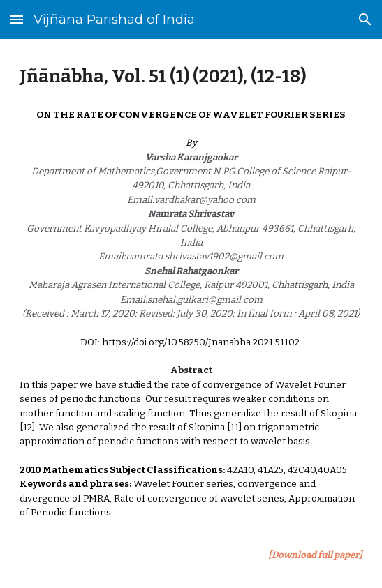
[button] (17, 19)
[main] (191, 77)
